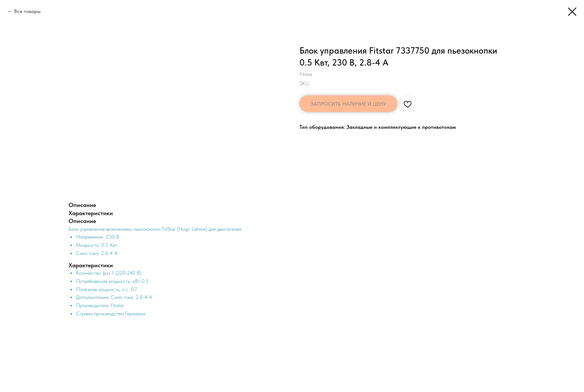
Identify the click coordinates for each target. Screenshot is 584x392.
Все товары (27, 11)
